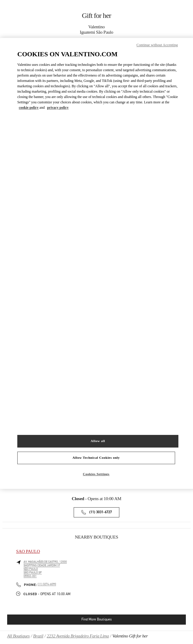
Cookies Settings (96, 474)
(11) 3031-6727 (101, 512)
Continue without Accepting (157, 45)
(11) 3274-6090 (47, 584)
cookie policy (29, 108)
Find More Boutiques (96, 619)
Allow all (98, 441)
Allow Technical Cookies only (96, 458)
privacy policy (58, 108)
